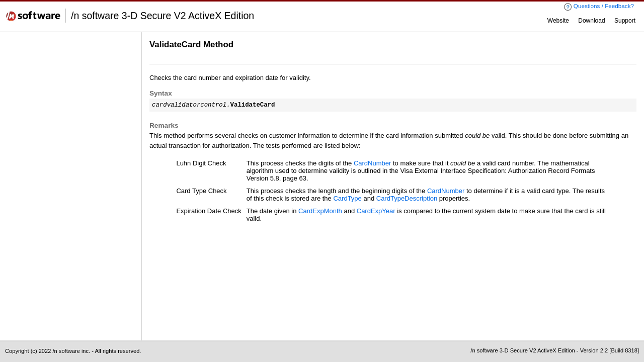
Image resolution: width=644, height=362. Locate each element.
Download (591, 21)
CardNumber (372, 163)
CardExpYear (376, 211)
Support (625, 21)
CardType (347, 198)
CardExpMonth (320, 211)
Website (558, 21)
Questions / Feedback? (599, 7)
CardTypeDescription (407, 198)
